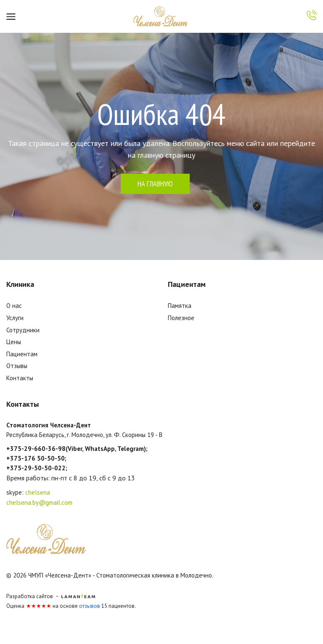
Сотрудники (23, 330)
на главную (155, 184)
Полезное (181, 318)
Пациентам (22, 354)
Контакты (20, 378)
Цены (14, 342)
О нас (14, 306)
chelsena (38, 492)
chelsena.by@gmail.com (39, 502)
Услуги (15, 318)
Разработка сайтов (30, 596)
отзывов (90, 606)
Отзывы (17, 366)
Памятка (180, 306)
